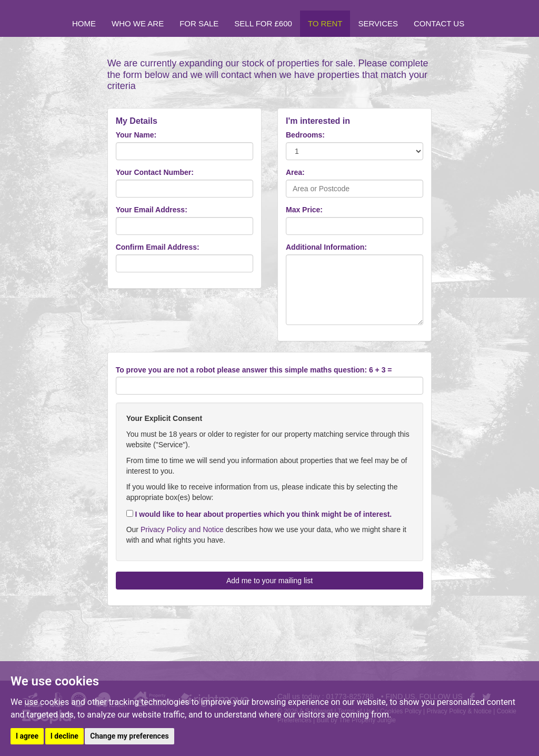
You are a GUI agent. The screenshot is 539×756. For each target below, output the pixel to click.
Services (378, 23)
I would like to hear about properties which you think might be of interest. (259, 514)
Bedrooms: (305, 135)
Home (84, 23)
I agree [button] (27, 736)
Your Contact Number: (155, 172)
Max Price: (304, 210)
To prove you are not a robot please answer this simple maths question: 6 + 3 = (254, 370)
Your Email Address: (152, 210)
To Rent (325, 23)
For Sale (199, 23)
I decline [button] (64, 736)
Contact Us (439, 23)
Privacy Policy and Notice (182, 529)
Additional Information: (326, 247)
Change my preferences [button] (129, 736)
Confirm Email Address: (158, 247)
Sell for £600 (263, 23)
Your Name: (136, 135)
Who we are (138, 23)
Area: (295, 172)
